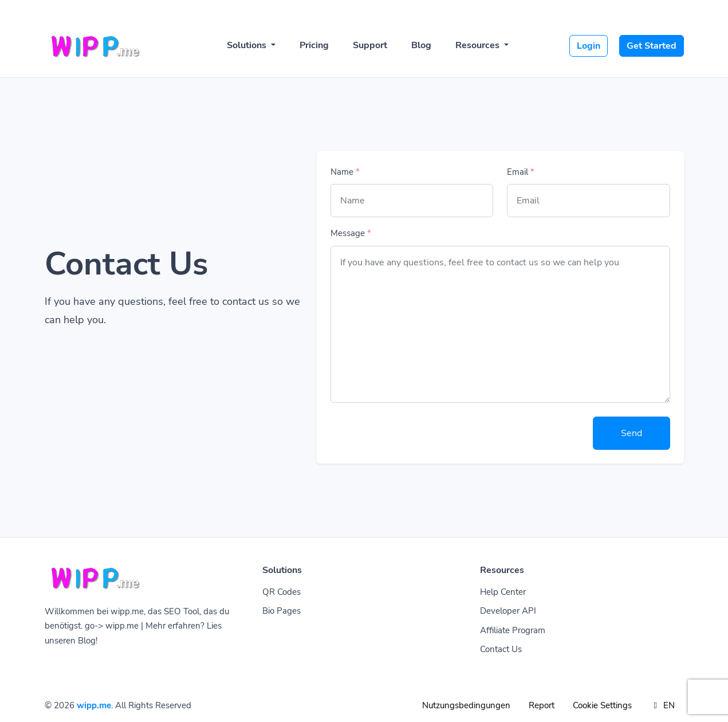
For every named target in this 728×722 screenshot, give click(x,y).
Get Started (652, 46)
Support (370, 45)
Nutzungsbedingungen (466, 705)
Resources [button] (479, 45)
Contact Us (501, 649)
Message (351, 233)
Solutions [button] (248, 45)
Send (631, 433)
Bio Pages (282, 611)
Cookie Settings (602, 705)
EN (662, 705)
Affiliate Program (513, 630)
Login (589, 46)
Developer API (508, 611)
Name (345, 172)
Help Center (503, 592)
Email (521, 172)
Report (542, 705)
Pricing (314, 45)
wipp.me (94, 705)
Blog (421, 45)
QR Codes (282, 592)
